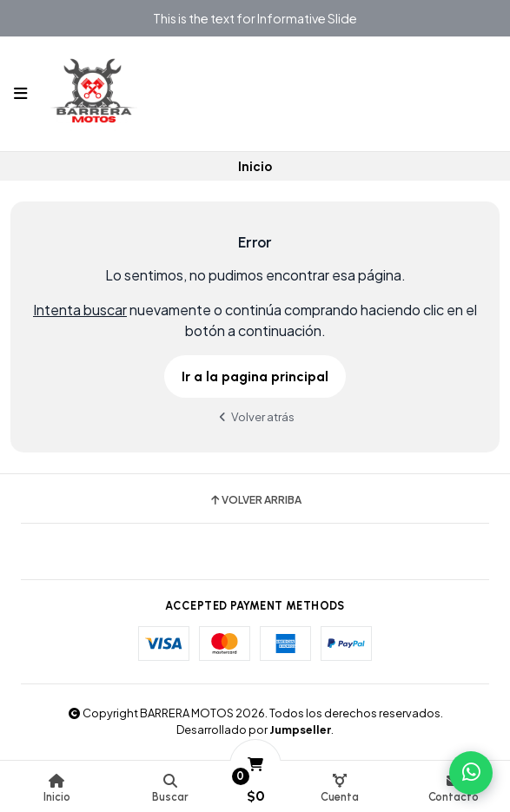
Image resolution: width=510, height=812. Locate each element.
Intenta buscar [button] (80, 310)
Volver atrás (255, 416)
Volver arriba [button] (255, 500)
